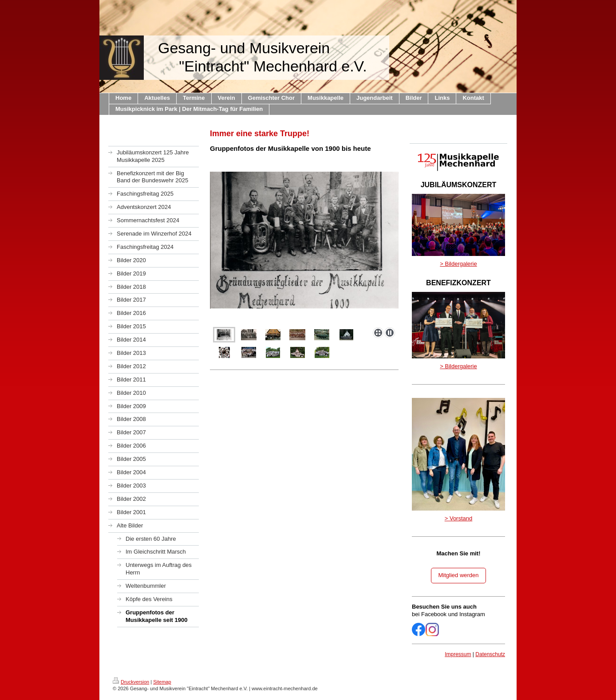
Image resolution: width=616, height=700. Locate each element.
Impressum (458, 654)
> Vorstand (459, 518)
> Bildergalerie (458, 264)
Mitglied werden (458, 575)
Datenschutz (490, 654)
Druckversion (131, 682)
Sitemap (162, 682)
